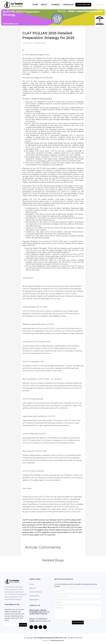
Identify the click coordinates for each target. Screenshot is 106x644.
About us (33, 588)
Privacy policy (34, 596)
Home (35, 5)
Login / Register (83, 5)
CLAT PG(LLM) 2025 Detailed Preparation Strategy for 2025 (51, 35)
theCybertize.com (57, 640)
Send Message (78, 622)
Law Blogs (69, 5)
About (44, 5)
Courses (56, 5)
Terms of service (36, 592)
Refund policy (34, 600)
